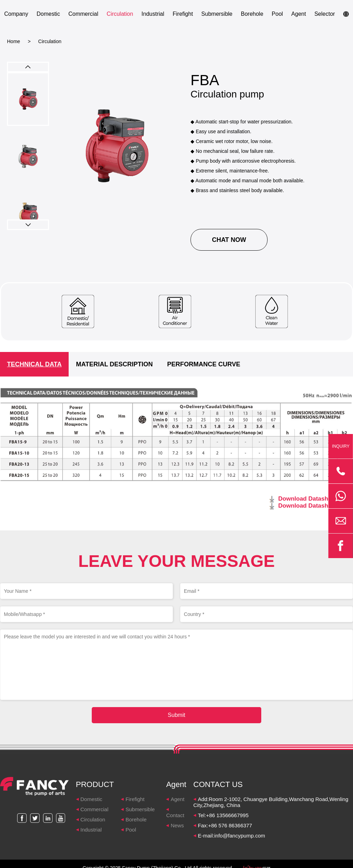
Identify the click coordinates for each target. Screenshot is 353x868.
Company (16, 14)
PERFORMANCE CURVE (204, 364)
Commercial (83, 14)
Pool (277, 14)
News (177, 825)
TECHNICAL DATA (34, 364)
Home (13, 41)
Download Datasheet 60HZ (316, 506)
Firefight (183, 14)
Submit (176, 715)
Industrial (153, 14)
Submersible (217, 14)
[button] (28, 225)
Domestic (48, 14)
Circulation (120, 14)
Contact (175, 815)
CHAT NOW (229, 240)
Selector (325, 14)
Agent (299, 14)
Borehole (252, 14)
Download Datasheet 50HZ (316, 499)
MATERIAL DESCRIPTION (114, 364)
